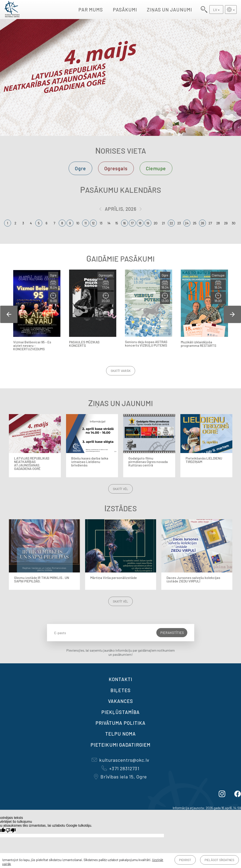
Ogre (80, 168)
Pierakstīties (172, 633)
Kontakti (121, 679)
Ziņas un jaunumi (169, 10)
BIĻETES (120, 690)
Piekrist (185, 860)
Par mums (91, 10)
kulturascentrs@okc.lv (120, 760)
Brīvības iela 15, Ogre (120, 776)
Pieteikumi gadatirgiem (120, 745)
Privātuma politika (121, 723)
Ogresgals (116, 168)
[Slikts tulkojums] (11, 830)
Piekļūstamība (120, 712)
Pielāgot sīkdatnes (219, 860)
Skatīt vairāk (121, 371)
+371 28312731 (120, 768)
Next (232, 314)
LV (215, 10)
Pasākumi (125, 10)
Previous (9, 314)
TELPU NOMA (120, 734)
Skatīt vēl (120, 489)
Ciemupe (156, 168)
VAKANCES (121, 701)
